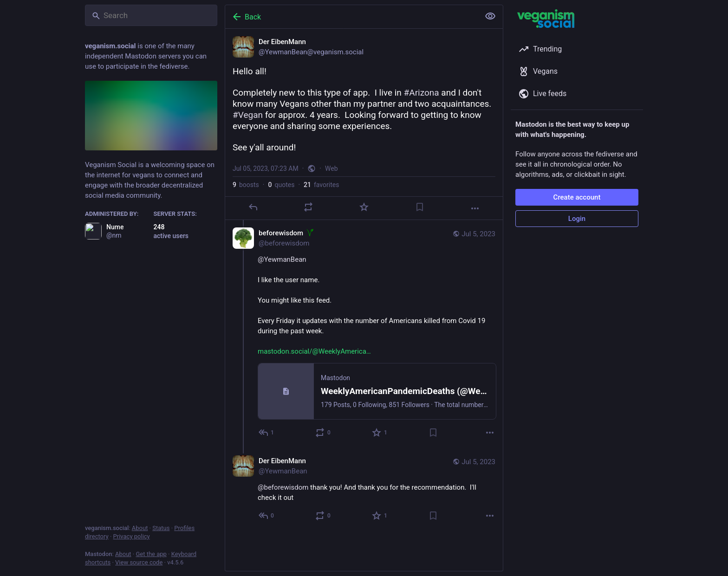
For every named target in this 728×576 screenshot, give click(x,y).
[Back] (351, 17)
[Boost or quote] (308, 207)
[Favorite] (364, 207)
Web (331, 168)
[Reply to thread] (267, 433)
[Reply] (253, 207)
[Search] (151, 15)
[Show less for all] (490, 16)
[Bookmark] (420, 207)
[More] (475, 208)
